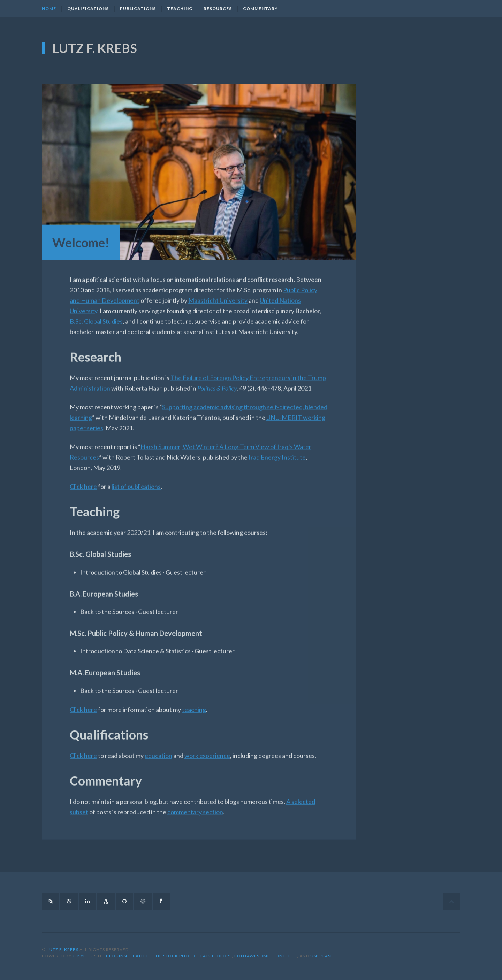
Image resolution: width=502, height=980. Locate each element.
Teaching (180, 9)
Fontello (285, 956)
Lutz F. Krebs (95, 47)
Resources (218, 9)
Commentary (260, 9)
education (158, 750)
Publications (138, 9)
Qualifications (88, 9)
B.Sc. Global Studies (96, 316)
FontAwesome (252, 956)
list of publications (136, 482)
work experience (207, 750)
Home (49, 9)
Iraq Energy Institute (277, 452)
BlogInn (117, 956)
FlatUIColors (215, 956)
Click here (83, 482)
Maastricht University (218, 296)
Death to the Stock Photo (162, 956)
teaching (194, 704)
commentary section (195, 807)
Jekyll (80, 956)
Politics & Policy (217, 383)
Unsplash (322, 956)
